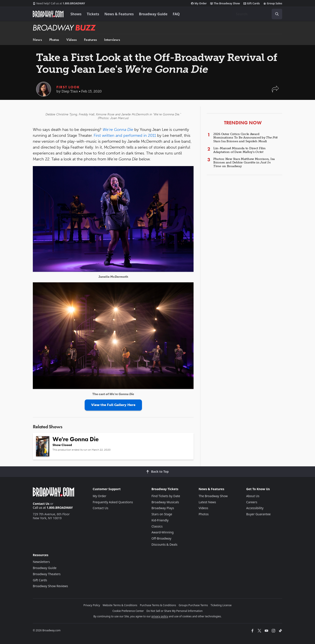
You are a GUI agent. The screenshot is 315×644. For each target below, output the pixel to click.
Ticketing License (221, 605)
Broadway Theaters (47, 574)
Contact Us (41, 504)
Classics (157, 526)
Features (90, 40)
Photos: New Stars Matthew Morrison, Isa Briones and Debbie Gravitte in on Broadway (244, 163)
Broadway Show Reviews (50, 586)
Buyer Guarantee (258, 514)
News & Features (119, 14)
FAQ (176, 14)
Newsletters (41, 562)
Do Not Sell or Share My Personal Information (174, 611)
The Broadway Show (225, 3)
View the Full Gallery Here (113, 405)
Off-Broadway (161, 538)
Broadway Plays (163, 508)
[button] (275, 91)
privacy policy (160, 616)
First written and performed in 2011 (125, 135)
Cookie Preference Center (128, 611)
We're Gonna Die (118, 130)
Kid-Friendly (160, 520)
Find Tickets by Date (166, 496)
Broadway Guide (153, 14)
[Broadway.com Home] (48, 14)
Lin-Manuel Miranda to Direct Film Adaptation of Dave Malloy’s (239, 150)
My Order (199, 3)
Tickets (93, 14)
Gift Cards (252, 3)
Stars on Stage (162, 514)
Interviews (112, 40)
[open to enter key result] (277, 14)
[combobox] (257, 14)
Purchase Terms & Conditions (158, 605)
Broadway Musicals (165, 502)
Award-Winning (162, 532)
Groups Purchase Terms (193, 605)
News (37, 40)
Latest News (207, 502)
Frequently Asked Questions (113, 502)
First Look (68, 87)
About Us (253, 496)
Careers (252, 502)
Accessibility (255, 508)
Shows (76, 14)
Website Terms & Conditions (120, 605)
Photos (54, 40)
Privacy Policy (92, 605)
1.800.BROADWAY (59, 3)
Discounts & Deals (164, 544)
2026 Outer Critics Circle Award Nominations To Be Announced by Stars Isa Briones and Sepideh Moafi (245, 138)
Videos (71, 40)
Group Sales (273, 3)
